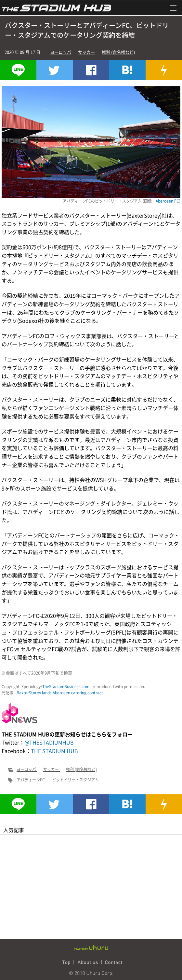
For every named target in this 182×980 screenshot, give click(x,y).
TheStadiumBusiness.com (66, 687)
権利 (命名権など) (118, 52)
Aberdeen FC (167, 201)
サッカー (86, 52)
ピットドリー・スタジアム (75, 780)
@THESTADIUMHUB (49, 742)
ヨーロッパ (61, 52)
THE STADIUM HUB (54, 751)
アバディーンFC (31, 780)
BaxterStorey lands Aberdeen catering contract (60, 693)
